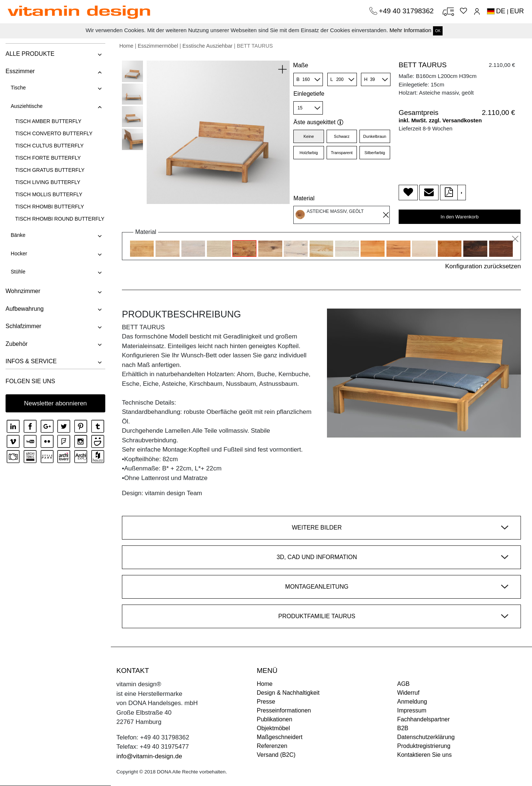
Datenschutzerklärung (426, 737)
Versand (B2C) (276, 755)
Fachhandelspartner (423, 719)
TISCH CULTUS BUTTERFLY (49, 146)
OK (438, 31)
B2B (403, 728)
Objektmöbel (273, 728)
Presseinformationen (284, 710)
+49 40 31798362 (407, 11)
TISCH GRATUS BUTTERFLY (50, 170)
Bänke (18, 235)
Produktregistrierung (424, 746)
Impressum (412, 710)
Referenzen (272, 746)
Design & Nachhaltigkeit (288, 693)
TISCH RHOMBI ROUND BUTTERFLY (60, 219)
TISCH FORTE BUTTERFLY (48, 158)
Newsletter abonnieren (55, 403)
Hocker (19, 254)
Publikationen (274, 719)
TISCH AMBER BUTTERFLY (48, 121)
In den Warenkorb (460, 217)
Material (304, 198)
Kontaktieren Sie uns (424, 755)
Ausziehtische (27, 106)
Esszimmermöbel (158, 46)
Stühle (18, 272)
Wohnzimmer (23, 291)
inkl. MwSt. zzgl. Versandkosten (440, 120)
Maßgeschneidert (280, 737)
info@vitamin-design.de (149, 756)
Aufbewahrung (25, 309)
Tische (18, 88)
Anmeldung (412, 702)
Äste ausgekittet (318, 122)
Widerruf (408, 693)
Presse (266, 702)
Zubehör (17, 344)
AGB (403, 684)
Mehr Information (410, 30)
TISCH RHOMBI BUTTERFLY (50, 207)
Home (126, 46)
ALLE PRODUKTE (30, 54)
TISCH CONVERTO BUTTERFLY (54, 133)
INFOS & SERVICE (31, 361)
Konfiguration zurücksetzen (483, 266)
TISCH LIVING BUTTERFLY (48, 182)
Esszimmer (20, 71)
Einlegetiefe (309, 94)
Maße (301, 65)
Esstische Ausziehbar (208, 46)
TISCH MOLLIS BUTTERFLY (49, 194)
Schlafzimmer (23, 326)
